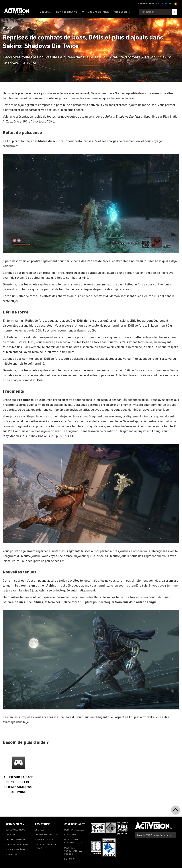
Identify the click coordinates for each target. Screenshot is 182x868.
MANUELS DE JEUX (44, 840)
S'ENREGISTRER (146, 4)
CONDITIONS (71, 835)
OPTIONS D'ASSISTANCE (95, 12)
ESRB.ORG (70, 859)
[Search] (174, 12)
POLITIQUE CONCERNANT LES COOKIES (73, 851)
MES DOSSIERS (122, 12)
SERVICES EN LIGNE (66, 12)
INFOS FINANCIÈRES (15, 850)
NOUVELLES (11, 855)
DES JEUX (45, 12)
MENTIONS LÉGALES (74, 830)
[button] (175, 3)
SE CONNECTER (164, 4)
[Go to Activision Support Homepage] (19, 12)
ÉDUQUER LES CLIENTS (17, 845)
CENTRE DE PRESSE (15, 840)
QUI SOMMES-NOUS (15, 830)
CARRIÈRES (11, 835)
